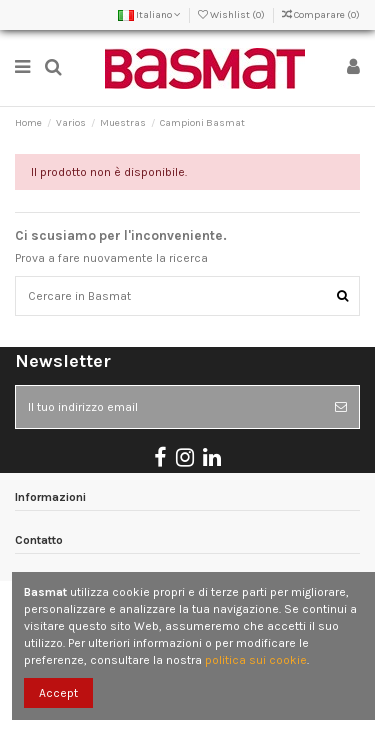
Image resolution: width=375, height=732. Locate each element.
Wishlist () (232, 15)
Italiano (149, 15)
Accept (58, 693)
